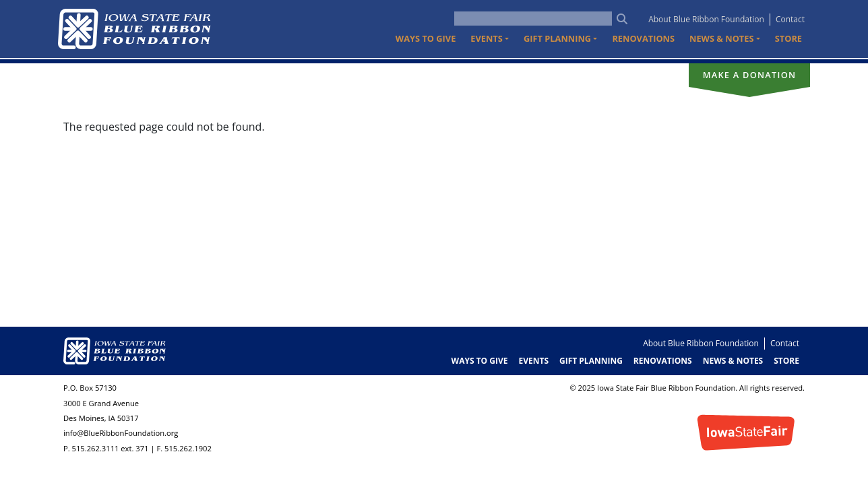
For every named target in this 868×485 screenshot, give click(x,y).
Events (533, 361)
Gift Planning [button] (557, 38)
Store (788, 38)
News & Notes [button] (721, 38)
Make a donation (750, 75)
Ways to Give (426, 38)
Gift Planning (591, 361)
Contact (790, 19)
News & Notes (733, 361)
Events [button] (487, 38)
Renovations (643, 38)
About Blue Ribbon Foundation (706, 19)
